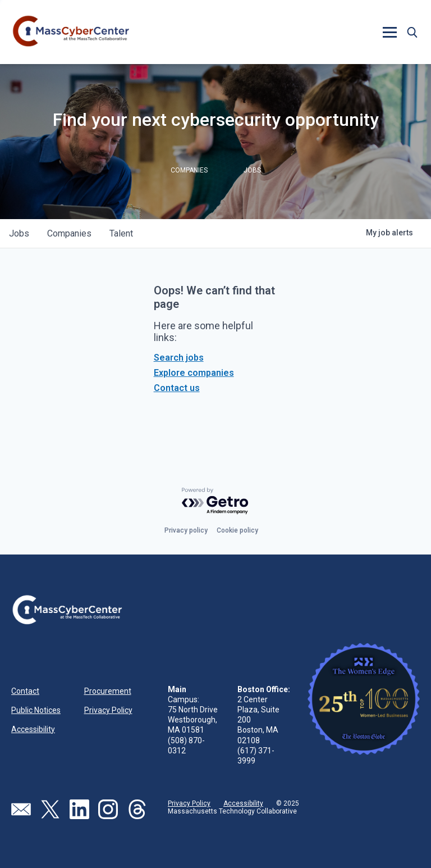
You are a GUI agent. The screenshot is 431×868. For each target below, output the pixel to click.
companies (69, 233)
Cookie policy (237, 530)
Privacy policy (186, 530)
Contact (25, 691)
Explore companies (194, 373)
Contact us (177, 388)
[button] (389, 32)
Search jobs (179, 358)
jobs (19, 233)
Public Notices (36, 710)
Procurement (108, 691)
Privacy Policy (108, 710)
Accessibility (33, 729)
